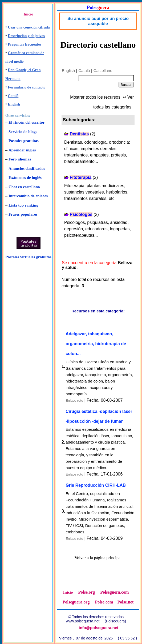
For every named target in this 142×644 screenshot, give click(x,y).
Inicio (28, 14)
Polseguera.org (76, 602)
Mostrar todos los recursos (95, 97)
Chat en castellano (24, 187)
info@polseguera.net (99, 628)
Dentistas (79, 134)
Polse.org (86, 592)
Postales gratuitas (24, 141)
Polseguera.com (114, 592)
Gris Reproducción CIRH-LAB (96, 485)
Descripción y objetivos (26, 36)
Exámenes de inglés (25, 178)
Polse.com (104, 602)
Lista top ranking (23, 205)
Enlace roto (74, 401)
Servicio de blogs (23, 132)
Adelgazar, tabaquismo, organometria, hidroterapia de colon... (96, 344)
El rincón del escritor (27, 122)
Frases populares (23, 214)
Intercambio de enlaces (28, 196)
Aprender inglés (22, 150)
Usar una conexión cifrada (29, 27)
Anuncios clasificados (27, 168)
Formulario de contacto (27, 87)
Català (13, 96)
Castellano (103, 71)
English (14, 104)
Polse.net (125, 602)
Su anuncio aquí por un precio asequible (98, 21)
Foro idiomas (20, 159)
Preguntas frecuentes (25, 44)
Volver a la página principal (98, 558)
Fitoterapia (80, 177)
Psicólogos (81, 214)
